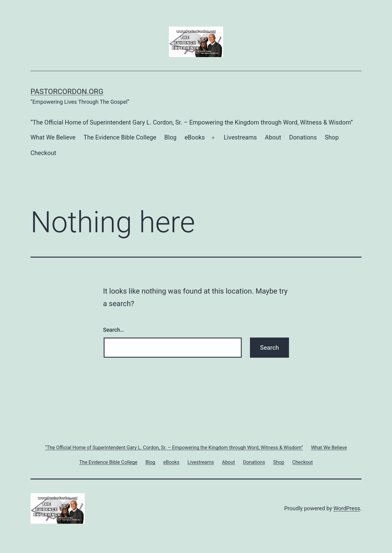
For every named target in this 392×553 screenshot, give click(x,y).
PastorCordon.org (67, 92)
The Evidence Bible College (120, 137)
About (273, 137)
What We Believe (53, 137)
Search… (114, 330)
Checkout (43, 153)
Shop (332, 137)
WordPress (347, 508)
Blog (170, 137)
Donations (303, 137)
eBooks (194, 137)
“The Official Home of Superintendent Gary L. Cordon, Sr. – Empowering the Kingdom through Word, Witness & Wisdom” (192, 122)
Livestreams (240, 137)
